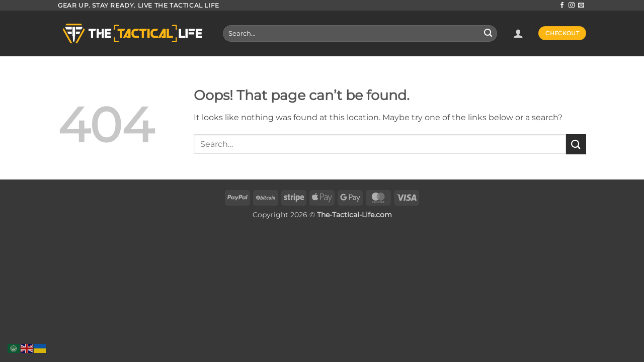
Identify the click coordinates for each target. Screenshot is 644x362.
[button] (518, 33)
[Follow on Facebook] (562, 6)
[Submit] (488, 34)
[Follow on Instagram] (572, 6)
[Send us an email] (581, 6)
